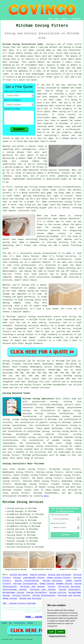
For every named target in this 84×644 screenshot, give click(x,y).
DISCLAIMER (76, 19)
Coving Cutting (58, 592)
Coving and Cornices (59, 575)
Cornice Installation (25, 584)
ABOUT (57, 19)
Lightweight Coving (34, 578)
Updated (30, 623)
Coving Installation (27, 581)
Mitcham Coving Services (23, 502)
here (46, 496)
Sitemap (4, 623)
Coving (17, 578)
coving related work (27, 449)
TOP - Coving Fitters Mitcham (19, 603)
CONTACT (65, 19)
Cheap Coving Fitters (59, 578)
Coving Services (19, 575)
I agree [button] (51, 632)
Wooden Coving (64, 584)
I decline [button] (61, 632)
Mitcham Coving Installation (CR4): (23, 44)
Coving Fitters (20, 623)
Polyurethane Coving (14, 590)
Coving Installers (70, 590)
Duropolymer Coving (13, 592)
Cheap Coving (47, 584)
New (10, 623)
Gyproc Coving (38, 575)
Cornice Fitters (21, 595)
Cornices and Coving (32, 587)
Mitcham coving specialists (39, 399)
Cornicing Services (69, 587)
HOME (50, 19)
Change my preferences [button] (57, 636)
